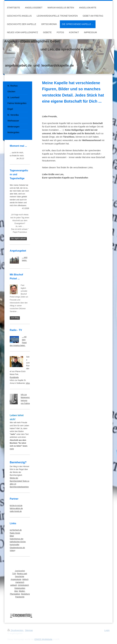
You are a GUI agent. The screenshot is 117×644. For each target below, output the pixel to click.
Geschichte (19, 577)
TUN (14, 574)
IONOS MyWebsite (43, 639)
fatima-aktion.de (16, 508)
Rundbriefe (14, 377)
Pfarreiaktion (15, 594)
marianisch (20, 582)
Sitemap (29, 630)
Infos (28, 383)
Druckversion (16, 630)
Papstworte (20, 597)
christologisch (23, 585)
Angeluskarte (16, 579)
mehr (12, 449)
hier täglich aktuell (18, 238)
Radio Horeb (15, 533)
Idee (16, 591)
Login (107, 630)
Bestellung (25, 594)
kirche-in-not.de (16, 506)
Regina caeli (22, 574)
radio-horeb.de (16, 511)
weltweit (13, 585)
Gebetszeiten (20, 588)
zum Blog (15, 318)
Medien (22, 591)
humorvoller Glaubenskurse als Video (17, 547)
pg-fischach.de (16, 530)
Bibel (12, 536)
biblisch (25, 579)
